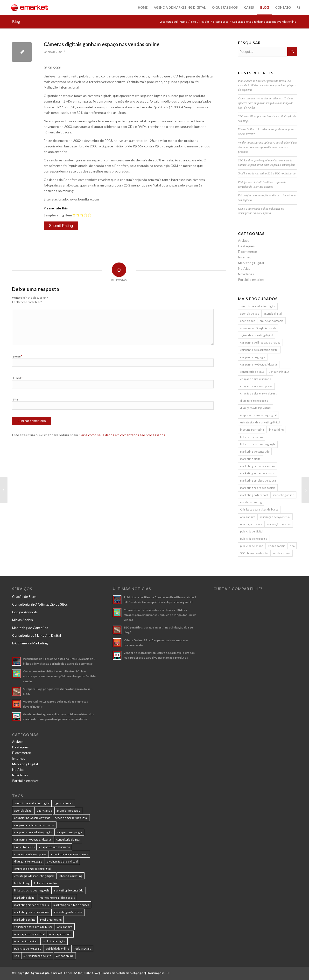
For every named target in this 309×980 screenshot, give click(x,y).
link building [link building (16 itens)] (276, 430)
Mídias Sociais (22, 620)
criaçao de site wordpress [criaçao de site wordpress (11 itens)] (256, 386)
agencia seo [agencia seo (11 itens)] (248, 321)
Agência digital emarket (46, 973)
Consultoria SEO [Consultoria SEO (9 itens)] (279, 372)
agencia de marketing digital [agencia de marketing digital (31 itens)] (258, 306)
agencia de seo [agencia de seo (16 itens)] (250, 314)
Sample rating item (58, 215)
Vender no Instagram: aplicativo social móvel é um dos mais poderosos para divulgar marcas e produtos (267, 147)
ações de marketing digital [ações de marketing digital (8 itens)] (257, 335)
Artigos (244, 240)
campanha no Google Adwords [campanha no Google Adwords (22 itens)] (259, 364)
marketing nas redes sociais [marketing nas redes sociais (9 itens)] (258, 488)
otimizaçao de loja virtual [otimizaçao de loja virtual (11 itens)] (275, 517)
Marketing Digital (251, 263)
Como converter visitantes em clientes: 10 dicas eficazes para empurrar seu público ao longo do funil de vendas (266, 103)
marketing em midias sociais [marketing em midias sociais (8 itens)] (258, 466)
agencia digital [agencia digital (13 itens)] (273, 314)
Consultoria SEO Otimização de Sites (40, 604)
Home (183, 22)
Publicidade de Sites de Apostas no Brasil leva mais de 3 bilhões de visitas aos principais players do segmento (267, 85)
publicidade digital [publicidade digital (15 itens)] (252, 531)
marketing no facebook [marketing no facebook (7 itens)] (254, 495)
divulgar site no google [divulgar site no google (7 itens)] (254, 401)
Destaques (246, 246)
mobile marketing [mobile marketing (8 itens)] (251, 502)
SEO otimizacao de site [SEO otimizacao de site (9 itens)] (254, 553)
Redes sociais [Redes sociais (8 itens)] (277, 546)
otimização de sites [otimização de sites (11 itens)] (279, 524)
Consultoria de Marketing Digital (36, 635)
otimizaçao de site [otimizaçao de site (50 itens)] (251, 524)
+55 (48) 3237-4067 (85, 973)
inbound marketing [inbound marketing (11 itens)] (252, 430)
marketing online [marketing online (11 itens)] (284, 495)
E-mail (18, 378)
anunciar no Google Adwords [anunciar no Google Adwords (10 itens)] (258, 328)
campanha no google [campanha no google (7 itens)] (253, 357)
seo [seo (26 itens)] (292, 546)
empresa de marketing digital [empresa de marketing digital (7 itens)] (258, 415)
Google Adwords (25, 612)
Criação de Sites (24, 597)
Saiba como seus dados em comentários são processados (122, 435)
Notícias (204, 22)
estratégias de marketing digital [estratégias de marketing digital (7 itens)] (260, 422)
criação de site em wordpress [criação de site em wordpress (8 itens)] (259, 393)
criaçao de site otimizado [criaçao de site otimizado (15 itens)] (256, 379)
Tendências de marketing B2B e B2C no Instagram (267, 173)
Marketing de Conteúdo (30, 628)
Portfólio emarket (251, 280)
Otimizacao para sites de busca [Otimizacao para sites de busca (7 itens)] (259, 509)
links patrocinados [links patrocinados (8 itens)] (252, 437)
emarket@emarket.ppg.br (127, 973)
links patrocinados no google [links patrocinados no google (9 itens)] (258, 444)
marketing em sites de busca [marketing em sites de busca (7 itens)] (258, 480)
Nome (18, 356)
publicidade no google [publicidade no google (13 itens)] (254, 539)
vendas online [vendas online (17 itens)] (281, 553)
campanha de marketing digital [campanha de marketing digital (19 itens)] (259, 350)
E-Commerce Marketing (30, 643)
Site (16, 399)
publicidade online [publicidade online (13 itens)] (252, 546)
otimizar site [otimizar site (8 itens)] (248, 517)
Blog (16, 21)
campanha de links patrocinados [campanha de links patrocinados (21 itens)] (260, 342)
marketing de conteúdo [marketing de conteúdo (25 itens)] (255, 452)
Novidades (246, 274)
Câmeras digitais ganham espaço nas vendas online (102, 44)
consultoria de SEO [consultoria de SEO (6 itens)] (252, 372)
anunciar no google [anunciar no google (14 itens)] (272, 321)
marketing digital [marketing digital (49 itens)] (251, 459)
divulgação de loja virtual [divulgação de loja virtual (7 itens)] (256, 408)
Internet (245, 257)
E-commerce (221, 22)
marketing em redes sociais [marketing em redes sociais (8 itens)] (257, 473)
